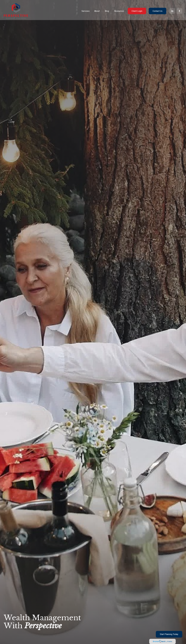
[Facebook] (179, 9)
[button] (86, 9)
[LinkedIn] (172, 9)
